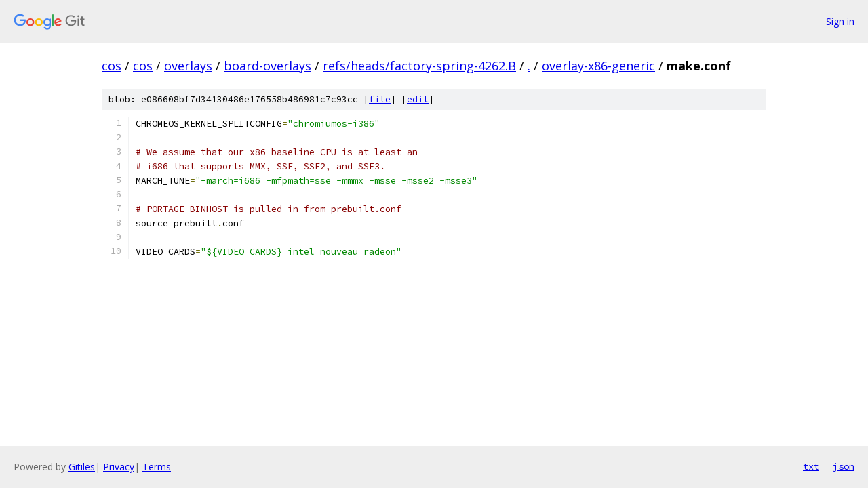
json (844, 466)
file (380, 99)
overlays (188, 66)
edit (418, 99)
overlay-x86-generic (598, 66)
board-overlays (268, 66)
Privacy (119, 467)
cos (112, 66)
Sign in (840, 21)
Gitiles (82, 467)
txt (811, 466)
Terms (157, 467)
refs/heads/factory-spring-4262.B (419, 66)
